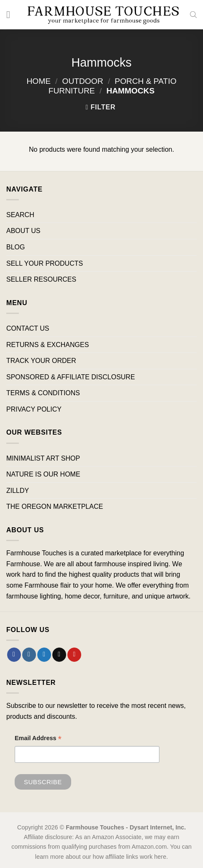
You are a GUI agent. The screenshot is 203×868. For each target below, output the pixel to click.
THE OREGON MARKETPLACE (55, 507)
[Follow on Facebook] (14, 655)
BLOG (15, 247)
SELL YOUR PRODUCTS (45, 263)
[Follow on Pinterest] (74, 655)
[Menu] (11, 14)
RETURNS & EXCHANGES (48, 345)
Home (39, 81)
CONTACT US (28, 328)
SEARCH (20, 215)
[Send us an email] (59, 655)
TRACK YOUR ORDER (41, 361)
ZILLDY (18, 491)
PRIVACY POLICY (34, 409)
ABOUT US (23, 231)
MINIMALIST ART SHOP (43, 458)
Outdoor (83, 81)
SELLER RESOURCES (41, 279)
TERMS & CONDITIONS (43, 393)
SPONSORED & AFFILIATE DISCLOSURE (71, 377)
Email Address (38, 739)
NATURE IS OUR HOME (43, 474)
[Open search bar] (193, 15)
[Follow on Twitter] (44, 655)
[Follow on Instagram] (29, 655)
